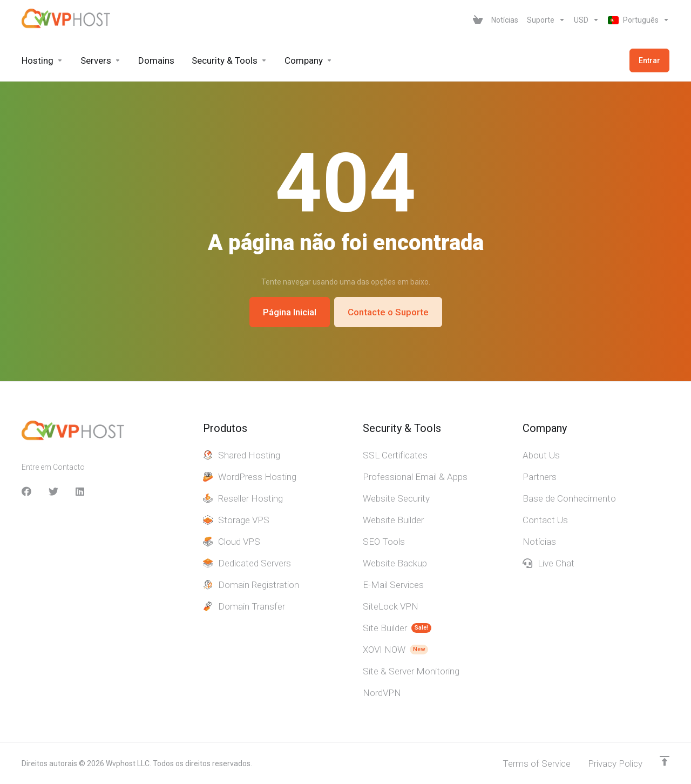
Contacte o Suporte (388, 312)
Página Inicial (290, 312)
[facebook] (26, 491)
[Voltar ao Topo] (665, 761)
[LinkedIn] (80, 491)
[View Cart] (478, 20)
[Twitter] (53, 491)
